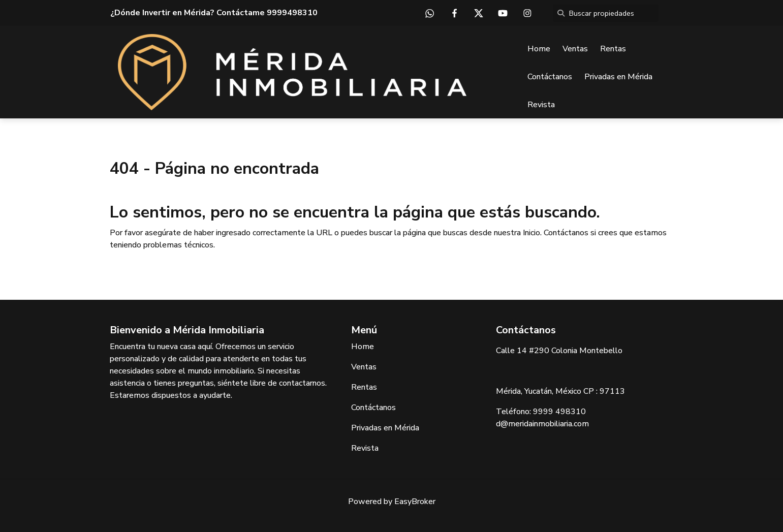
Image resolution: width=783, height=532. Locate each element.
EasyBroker (415, 502)
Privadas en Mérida (618, 77)
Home (539, 49)
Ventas (575, 49)
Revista (541, 105)
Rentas (613, 49)
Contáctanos (550, 77)
